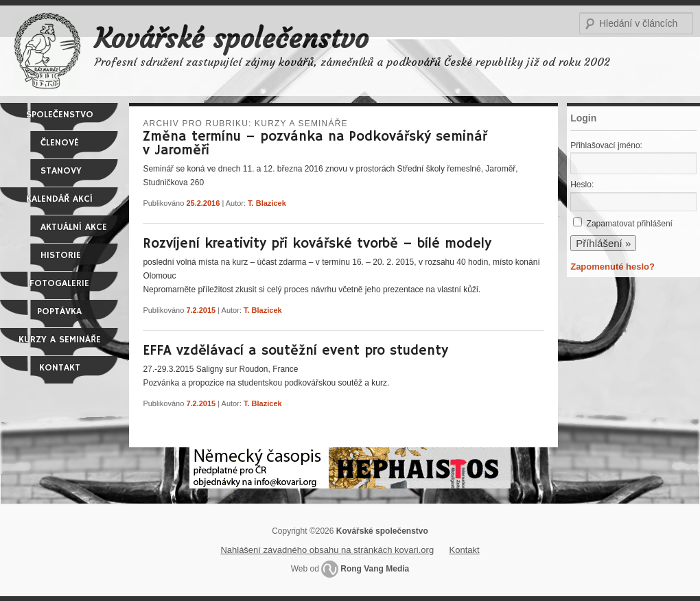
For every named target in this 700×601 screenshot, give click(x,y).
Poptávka (59, 311)
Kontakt (60, 368)
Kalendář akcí (59, 199)
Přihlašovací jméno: (606, 145)
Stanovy (61, 171)
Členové (60, 143)
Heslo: (582, 185)
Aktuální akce (74, 227)
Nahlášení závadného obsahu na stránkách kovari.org (327, 550)
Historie (61, 255)
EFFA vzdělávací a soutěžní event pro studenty (295, 351)
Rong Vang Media (375, 569)
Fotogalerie (59, 283)
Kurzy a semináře (60, 340)
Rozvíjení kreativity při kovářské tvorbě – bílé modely (317, 244)
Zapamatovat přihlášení (630, 224)
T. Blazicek (267, 203)
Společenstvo (60, 115)
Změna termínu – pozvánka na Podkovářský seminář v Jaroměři (315, 144)
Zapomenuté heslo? (612, 267)
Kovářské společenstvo (232, 38)
